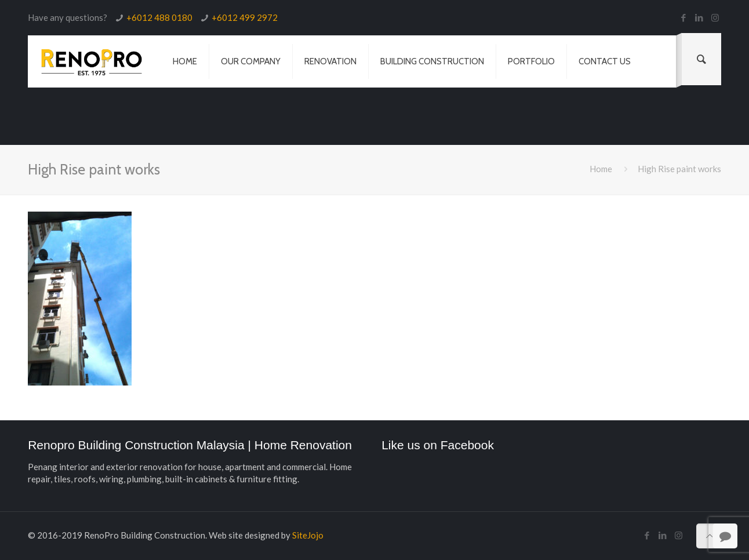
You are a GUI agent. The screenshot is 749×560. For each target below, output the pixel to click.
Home (601, 169)
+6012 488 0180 (159, 17)
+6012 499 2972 (245, 17)
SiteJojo (308, 535)
